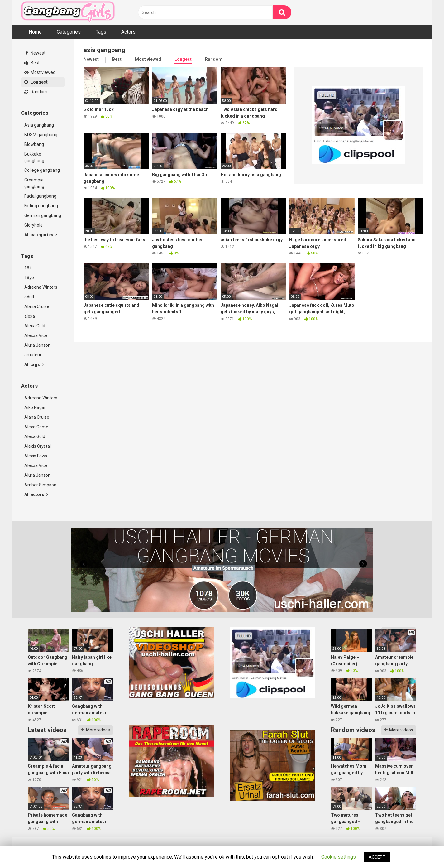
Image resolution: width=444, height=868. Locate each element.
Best (32, 63)
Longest (36, 82)
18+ (28, 268)
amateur (33, 355)
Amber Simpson (40, 485)
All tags (34, 364)
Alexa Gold (35, 326)
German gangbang (43, 215)
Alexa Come (36, 427)
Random (36, 92)
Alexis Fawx (36, 456)
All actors (36, 494)
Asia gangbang (39, 125)
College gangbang (42, 170)
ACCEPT (377, 857)
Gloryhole (33, 225)
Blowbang (34, 144)
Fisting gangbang (41, 206)
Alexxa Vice (36, 335)
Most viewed (40, 72)
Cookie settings (339, 857)
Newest (35, 53)
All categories (41, 235)
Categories (69, 32)
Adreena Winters (41, 287)
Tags (101, 32)
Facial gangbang (40, 196)
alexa (30, 316)
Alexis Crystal (38, 446)
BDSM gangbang (41, 135)
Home (35, 32)
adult (29, 297)
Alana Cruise (37, 306)
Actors (128, 32)
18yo (29, 277)
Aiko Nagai (35, 407)
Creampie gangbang (34, 183)
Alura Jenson (37, 345)
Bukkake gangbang (34, 157)
